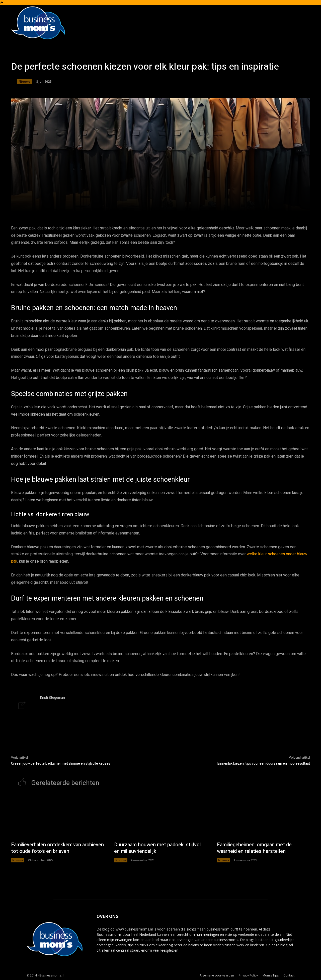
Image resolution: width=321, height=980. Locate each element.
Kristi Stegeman (53, 698)
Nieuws (24, 82)
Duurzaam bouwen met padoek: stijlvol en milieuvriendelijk (157, 848)
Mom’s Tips (271, 975)
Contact (289, 975)
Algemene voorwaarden (217, 975)
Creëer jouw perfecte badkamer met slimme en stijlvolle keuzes (61, 764)
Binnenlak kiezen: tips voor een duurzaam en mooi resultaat (264, 764)
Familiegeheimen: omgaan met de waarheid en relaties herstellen (254, 848)
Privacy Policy (248, 975)
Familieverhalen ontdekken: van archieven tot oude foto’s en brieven (57, 848)
